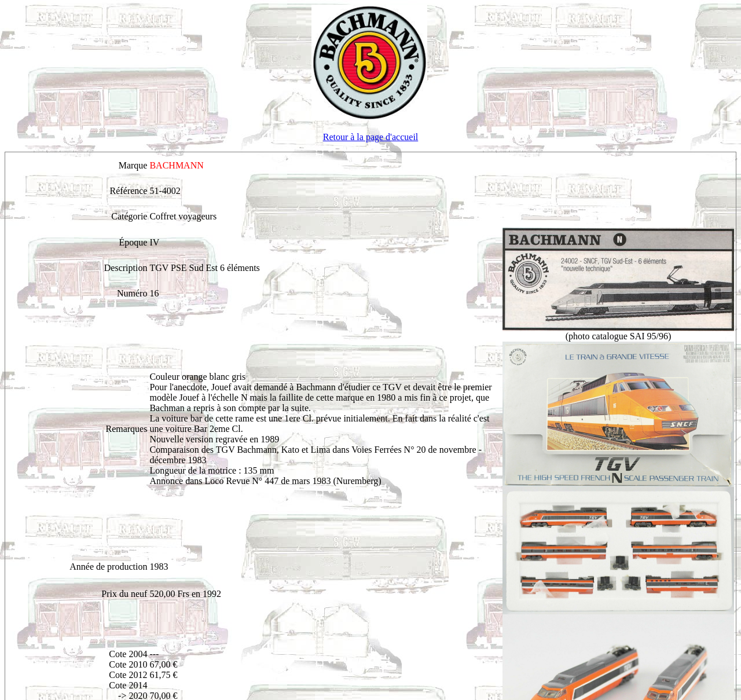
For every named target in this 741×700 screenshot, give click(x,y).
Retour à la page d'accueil (371, 137)
